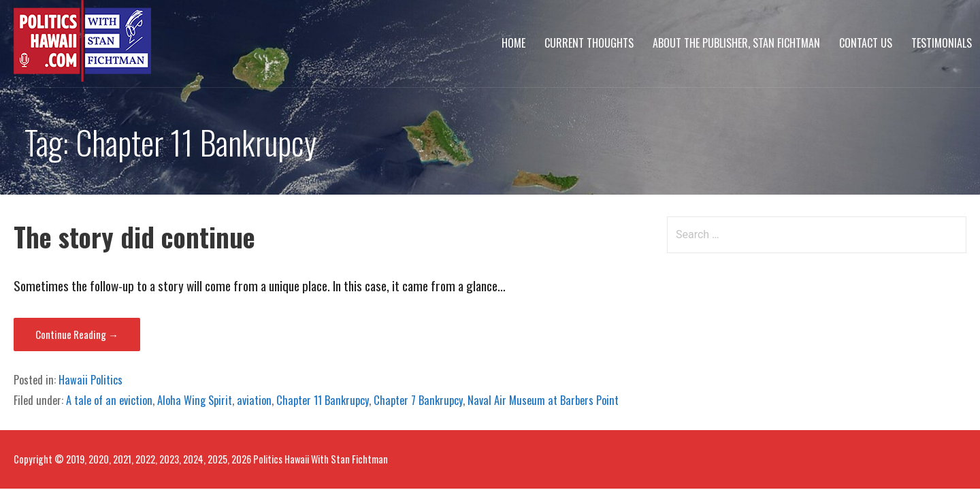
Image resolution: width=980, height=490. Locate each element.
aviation (254, 400)
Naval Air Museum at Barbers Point (543, 400)
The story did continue (134, 236)
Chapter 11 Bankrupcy (323, 400)
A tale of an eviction (109, 400)
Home (513, 43)
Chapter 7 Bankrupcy (418, 400)
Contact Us (866, 43)
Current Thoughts (589, 43)
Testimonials (942, 43)
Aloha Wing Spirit (195, 400)
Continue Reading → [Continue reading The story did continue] (77, 334)
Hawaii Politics (91, 380)
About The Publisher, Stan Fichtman (736, 43)
